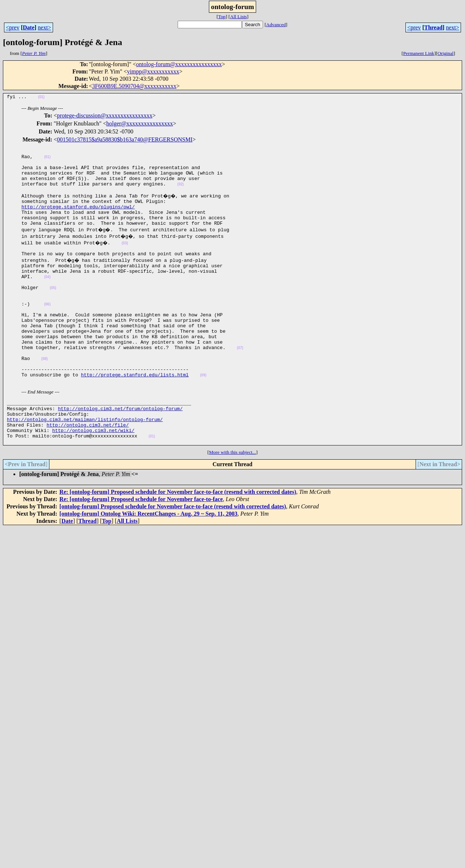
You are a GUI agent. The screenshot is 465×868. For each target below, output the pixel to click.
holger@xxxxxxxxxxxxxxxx (139, 125)
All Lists (238, 17)
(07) (240, 383)
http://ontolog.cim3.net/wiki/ (93, 477)
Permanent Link (419, 53)
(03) (127, 258)
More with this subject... (232, 501)
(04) (47, 298)
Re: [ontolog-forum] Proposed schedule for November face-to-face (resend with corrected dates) (178, 541)
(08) (45, 396)
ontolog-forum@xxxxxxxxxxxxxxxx (179, 64)
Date (29, 27)
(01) (41, 98)
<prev (13, 27)
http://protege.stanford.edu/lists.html (135, 415)
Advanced (276, 25)
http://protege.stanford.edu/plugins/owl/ (78, 219)
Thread (433, 27)
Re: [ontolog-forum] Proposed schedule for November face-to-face (141, 548)
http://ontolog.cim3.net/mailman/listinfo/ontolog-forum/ (85, 464)
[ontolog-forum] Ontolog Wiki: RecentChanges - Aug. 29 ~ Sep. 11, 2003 (149, 563)
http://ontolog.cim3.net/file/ (88, 471)
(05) (53, 311)
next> (45, 27)
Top (222, 17)
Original (445, 53)
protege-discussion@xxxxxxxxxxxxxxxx (105, 117)
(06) (47, 330)
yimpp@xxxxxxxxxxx (153, 71)
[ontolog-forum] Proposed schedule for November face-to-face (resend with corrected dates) (173, 555)
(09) (203, 415)
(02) (181, 193)
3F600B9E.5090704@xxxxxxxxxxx (134, 86)
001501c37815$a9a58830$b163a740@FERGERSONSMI (125, 141)
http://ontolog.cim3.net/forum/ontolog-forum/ (120, 451)
